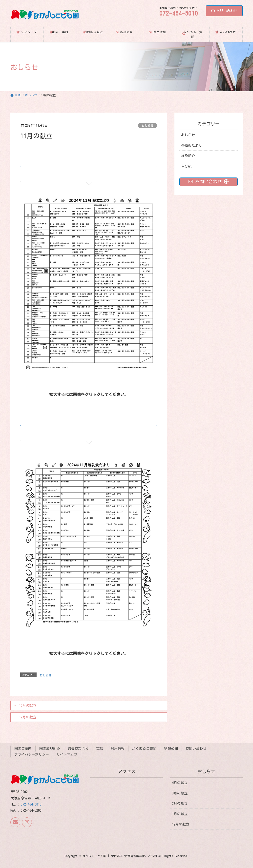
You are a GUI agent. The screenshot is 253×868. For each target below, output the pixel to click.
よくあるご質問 (144, 749)
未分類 (186, 166)
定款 (100, 749)
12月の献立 (28, 717)
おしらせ (148, 125)
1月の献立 (180, 814)
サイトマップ (67, 754)
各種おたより (191, 145)
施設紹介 (188, 156)
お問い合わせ (224, 11)
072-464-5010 (31, 804)
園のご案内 (23, 749)
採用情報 (118, 749)
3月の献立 (180, 793)
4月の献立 (180, 783)
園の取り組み (50, 749)
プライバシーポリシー (32, 754)
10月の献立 (28, 706)
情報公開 (171, 749)
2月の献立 (180, 804)
